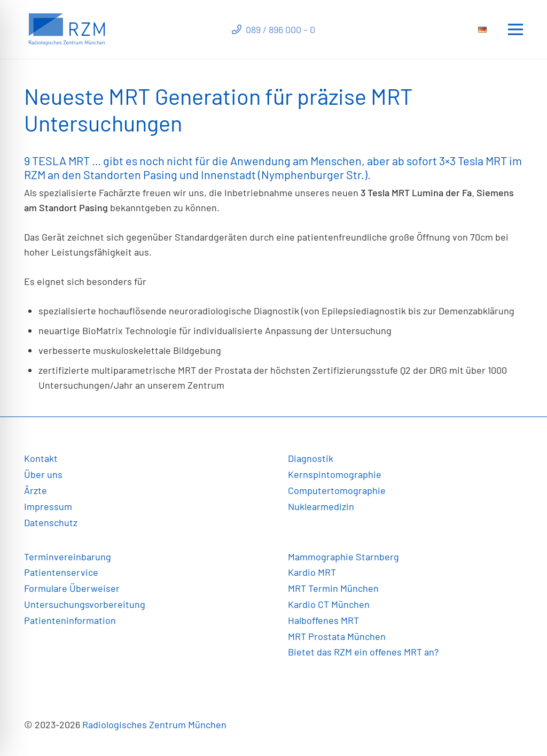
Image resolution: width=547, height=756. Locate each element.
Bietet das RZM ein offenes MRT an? (363, 652)
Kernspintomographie (335, 474)
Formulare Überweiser (72, 588)
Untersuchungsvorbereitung (85, 604)
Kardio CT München (329, 604)
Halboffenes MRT (323, 620)
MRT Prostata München (337, 636)
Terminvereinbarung (68, 557)
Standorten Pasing (130, 174)
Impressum (48, 506)
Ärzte (36, 490)
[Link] (67, 29)
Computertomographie (337, 490)
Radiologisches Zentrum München (154, 724)
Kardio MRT (312, 572)
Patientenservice (61, 572)
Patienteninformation (70, 620)
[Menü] (516, 29)
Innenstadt (228, 174)
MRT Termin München (333, 588)
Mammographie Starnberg (343, 557)
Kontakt (41, 458)
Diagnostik (311, 458)
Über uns (43, 474)
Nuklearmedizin (321, 506)
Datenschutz (51, 522)
